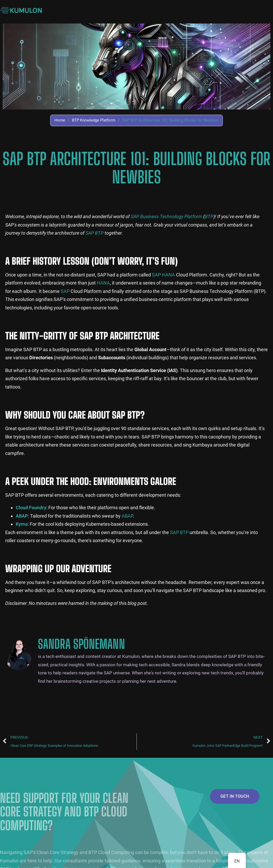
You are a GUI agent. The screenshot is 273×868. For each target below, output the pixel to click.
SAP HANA (163, 275)
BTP (209, 216)
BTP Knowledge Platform (94, 120)
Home (60, 120)
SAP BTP (95, 233)
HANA (103, 283)
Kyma (22, 524)
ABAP (127, 516)
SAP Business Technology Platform (166, 216)
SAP (65, 291)
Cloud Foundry (31, 508)
